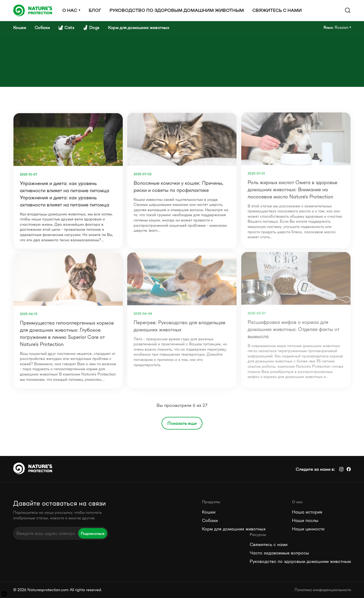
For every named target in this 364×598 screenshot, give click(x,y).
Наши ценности (308, 529)
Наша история (307, 512)
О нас (70, 10)
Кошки (209, 512)
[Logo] (33, 10)
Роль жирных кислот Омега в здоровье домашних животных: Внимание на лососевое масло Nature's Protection (292, 188)
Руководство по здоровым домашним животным (177, 10)
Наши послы (305, 520)
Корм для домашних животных (234, 529)
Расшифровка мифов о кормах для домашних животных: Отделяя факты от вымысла (294, 328)
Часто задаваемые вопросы (279, 553)
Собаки (210, 520)
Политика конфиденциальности (323, 590)
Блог (95, 10)
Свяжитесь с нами (277, 10)
